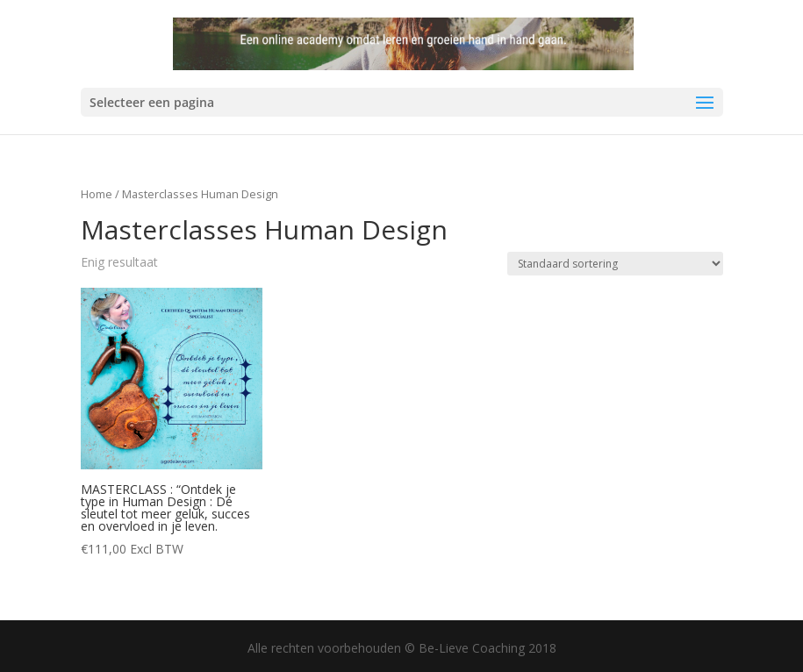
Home (97, 194)
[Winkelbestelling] (615, 264)
